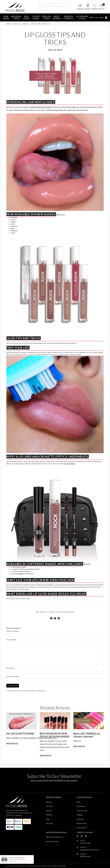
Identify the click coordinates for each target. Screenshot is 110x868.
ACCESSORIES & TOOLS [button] (82, 17)
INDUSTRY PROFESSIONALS (56, 832)
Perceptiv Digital (61, 866)
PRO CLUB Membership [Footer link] (54, 837)
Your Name (10, 668)
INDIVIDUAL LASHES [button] (16, 17)
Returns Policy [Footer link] (82, 823)
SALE (92, 17)
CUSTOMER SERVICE (84, 797)
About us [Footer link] (49, 802)
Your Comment (11, 640)
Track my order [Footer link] (82, 811)
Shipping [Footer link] (80, 815)
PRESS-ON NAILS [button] (57, 17)
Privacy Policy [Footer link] (82, 828)
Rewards (88, 9)
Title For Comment (13, 631)
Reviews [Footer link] (49, 811)
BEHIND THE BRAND (54, 797)
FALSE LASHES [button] (6, 17)
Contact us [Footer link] (80, 819)
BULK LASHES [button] (26, 17)
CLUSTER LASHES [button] (36, 17)
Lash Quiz (80, 9)
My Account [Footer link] (81, 806)
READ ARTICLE (12, 743)
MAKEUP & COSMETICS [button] (68, 17)
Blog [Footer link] (48, 819)
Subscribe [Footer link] (49, 823)
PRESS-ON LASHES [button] (46, 17)
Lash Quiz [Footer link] (49, 806)
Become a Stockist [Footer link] (52, 841)
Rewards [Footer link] (49, 815)
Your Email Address (13, 676)
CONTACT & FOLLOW (85, 832)
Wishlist (95, 9)
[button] (81, 7)
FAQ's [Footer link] (79, 802)
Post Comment (13, 686)
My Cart (102, 9)
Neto (49, 866)
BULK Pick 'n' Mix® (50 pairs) (17, 860)
